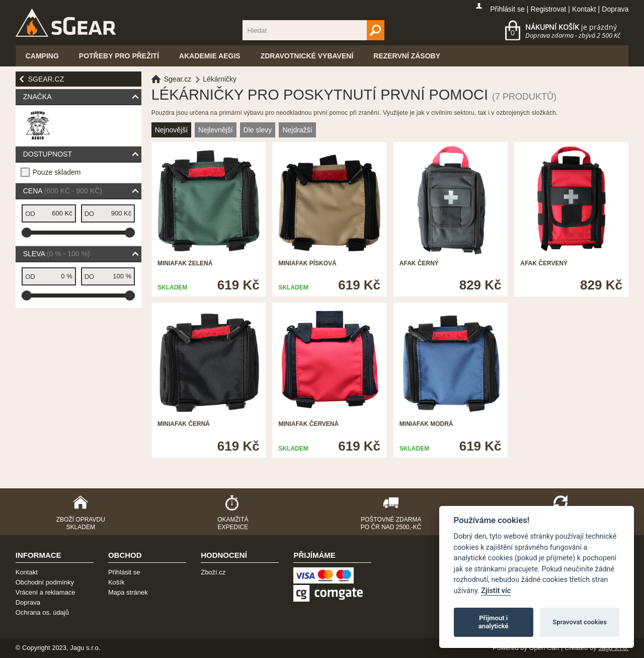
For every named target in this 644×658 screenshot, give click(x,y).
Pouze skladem (57, 172)
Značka (37, 97)
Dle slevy (258, 130)
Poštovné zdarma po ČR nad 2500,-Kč (391, 523)
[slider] (27, 233)
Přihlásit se (507, 9)
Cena (63, 191)
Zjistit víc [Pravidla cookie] (496, 591)
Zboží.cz (213, 572)
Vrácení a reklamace (46, 592)
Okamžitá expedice (233, 523)
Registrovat (549, 9)
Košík (116, 582)
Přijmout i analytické (494, 622)
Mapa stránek (128, 592)
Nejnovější (171, 130)
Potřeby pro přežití (119, 56)
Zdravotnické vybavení (307, 56)
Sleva (57, 254)
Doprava (615, 9)
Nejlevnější (215, 130)
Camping (42, 56)
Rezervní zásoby (407, 56)
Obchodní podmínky (45, 582)
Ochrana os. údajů (42, 612)
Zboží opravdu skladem (81, 523)
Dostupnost (48, 154)
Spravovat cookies (580, 622)
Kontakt (584, 9)
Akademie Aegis (210, 56)
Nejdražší (297, 130)
